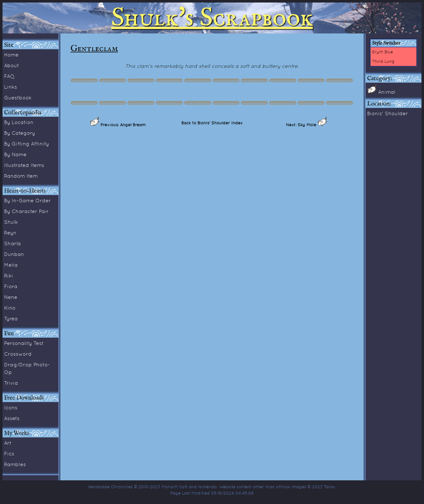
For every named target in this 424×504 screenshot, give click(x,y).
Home (11, 55)
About (12, 65)
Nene (11, 297)
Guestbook (18, 98)
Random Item (21, 176)
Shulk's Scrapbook (212, 18)
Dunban (14, 254)
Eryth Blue (383, 52)
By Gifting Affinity (27, 144)
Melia (11, 265)
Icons (11, 407)
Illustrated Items (24, 165)
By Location (19, 122)
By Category (20, 133)
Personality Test (24, 343)
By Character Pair (26, 211)
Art (8, 443)
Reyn (10, 233)
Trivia (11, 383)
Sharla (12, 243)
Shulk (11, 222)
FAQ (9, 76)
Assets (12, 418)
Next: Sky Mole (302, 125)
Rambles (15, 464)
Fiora (11, 286)
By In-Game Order (27, 200)
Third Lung (383, 61)
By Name (15, 154)
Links (11, 87)
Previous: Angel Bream (122, 125)
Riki (9, 276)
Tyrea (11, 318)
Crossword (18, 354)
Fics (9, 454)
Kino (10, 308)
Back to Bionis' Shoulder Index (212, 123)
